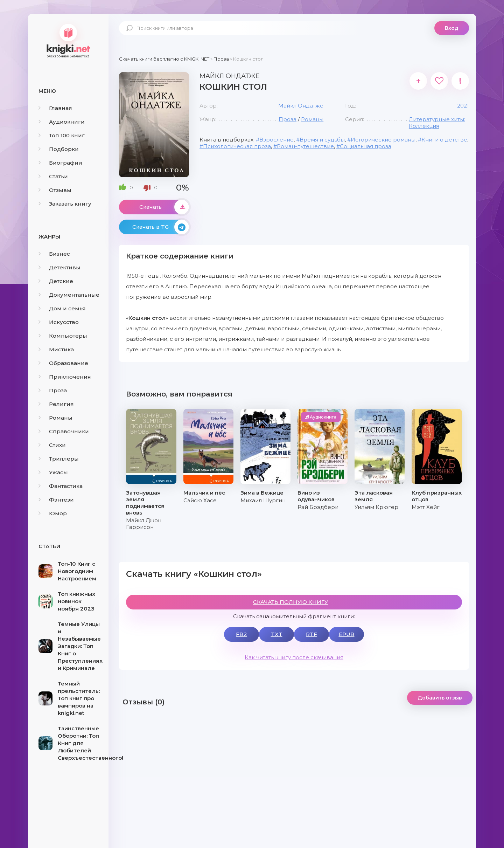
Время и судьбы (322, 140)
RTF (311, 634)
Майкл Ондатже (301, 106)
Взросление (276, 140)
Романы (55, 418)
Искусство (59, 322)
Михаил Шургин (263, 500)
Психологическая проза (237, 146)
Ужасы (53, 472)
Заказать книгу (65, 204)
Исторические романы (383, 140)
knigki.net (68, 40)
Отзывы (55, 190)
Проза (53, 390)
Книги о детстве (444, 140)
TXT (277, 634)
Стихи (52, 445)
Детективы (59, 267)
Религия (56, 404)
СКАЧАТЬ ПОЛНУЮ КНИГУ (290, 602)
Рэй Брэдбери (318, 507)
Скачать (164, 207)
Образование (63, 363)
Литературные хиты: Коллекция (437, 123)
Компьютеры (63, 336)
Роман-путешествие (305, 146)
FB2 (241, 634)
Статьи (53, 176)
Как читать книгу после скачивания (294, 657)
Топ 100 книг (62, 135)
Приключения (65, 377)
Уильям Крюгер (376, 507)
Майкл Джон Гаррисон (144, 524)
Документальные (69, 295)
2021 (463, 106)
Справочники (64, 431)
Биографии (60, 163)
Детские (56, 281)
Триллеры (59, 459)
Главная (55, 108)
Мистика (56, 349)
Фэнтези (56, 500)
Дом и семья (62, 308)
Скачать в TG (161, 227)
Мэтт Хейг (426, 507)
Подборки (59, 149)
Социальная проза (366, 146)
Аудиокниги (62, 122)
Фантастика (61, 486)
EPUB (347, 634)
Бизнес (54, 254)
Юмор (53, 513)
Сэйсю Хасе (200, 500)
